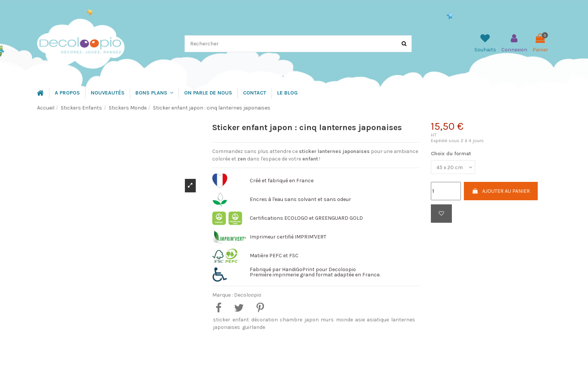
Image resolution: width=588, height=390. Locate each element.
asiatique (378, 320)
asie (360, 320)
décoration (265, 320)
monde (344, 320)
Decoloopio (248, 295)
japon (312, 320)
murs (327, 320)
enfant (241, 320)
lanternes (403, 320)
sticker (222, 320)
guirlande (254, 327)
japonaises (226, 327)
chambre (291, 320)
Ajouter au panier (501, 191)
